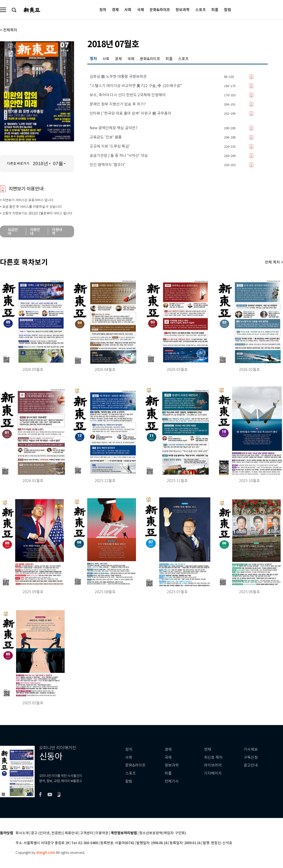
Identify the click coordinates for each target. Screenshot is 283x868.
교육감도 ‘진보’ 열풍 (106, 137)
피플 (215, 9)
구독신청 (251, 757)
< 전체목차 (9, 30)
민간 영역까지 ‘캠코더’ (107, 165)
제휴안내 (71, 833)
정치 (103, 9)
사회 (128, 9)
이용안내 (35, 231)
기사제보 (251, 749)
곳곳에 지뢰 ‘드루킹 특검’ (110, 147)
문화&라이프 (160, 9)
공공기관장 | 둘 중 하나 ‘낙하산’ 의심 (119, 156)
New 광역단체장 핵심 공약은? (114, 128)
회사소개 (22, 833)
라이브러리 (213, 765)
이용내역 (57, 231)
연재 (208, 749)
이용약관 (102, 833)
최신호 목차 (213, 757)
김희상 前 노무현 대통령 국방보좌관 (118, 77)
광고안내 (251, 765)
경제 (115, 9)
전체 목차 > (274, 262)
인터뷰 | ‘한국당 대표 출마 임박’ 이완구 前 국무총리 (130, 113)
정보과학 (183, 9)
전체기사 (172, 781)
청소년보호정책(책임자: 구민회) (163, 833)
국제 (141, 9)
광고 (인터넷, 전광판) (47, 833)
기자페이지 (213, 773)
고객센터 (87, 833)
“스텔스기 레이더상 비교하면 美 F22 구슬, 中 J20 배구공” (136, 86)
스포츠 (201, 9)
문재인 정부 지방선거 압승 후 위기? (118, 104)
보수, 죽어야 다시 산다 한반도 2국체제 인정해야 (128, 95)
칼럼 (228, 9)
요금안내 (13, 231)
